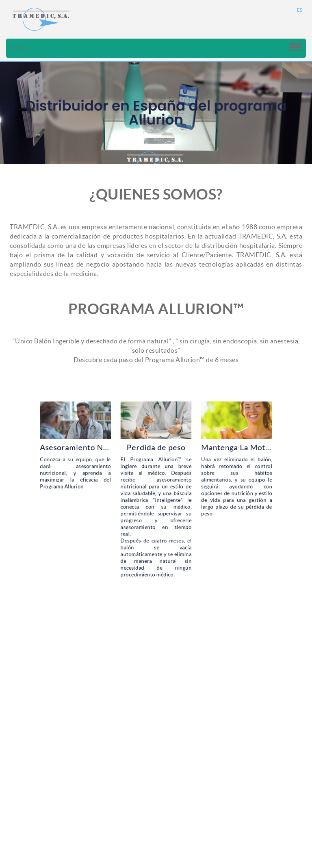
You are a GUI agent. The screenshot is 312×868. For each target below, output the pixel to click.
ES (300, 10)
